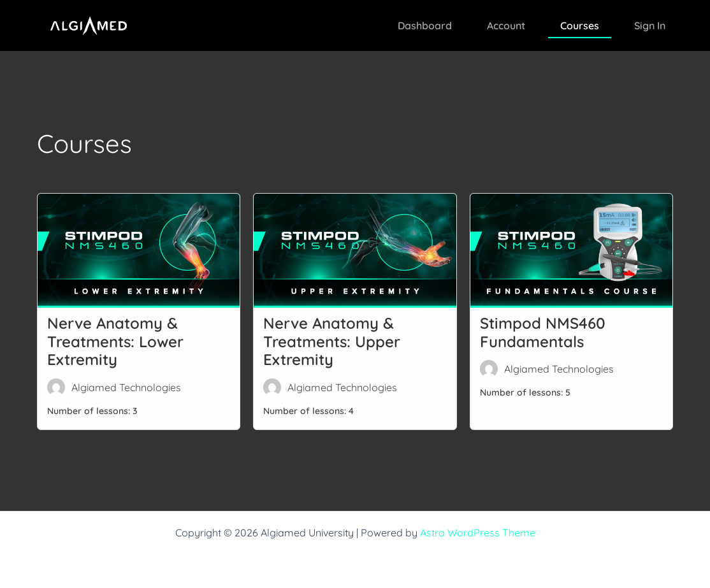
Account (506, 25)
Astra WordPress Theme (478, 533)
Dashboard (425, 25)
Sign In (650, 25)
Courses (580, 25)
